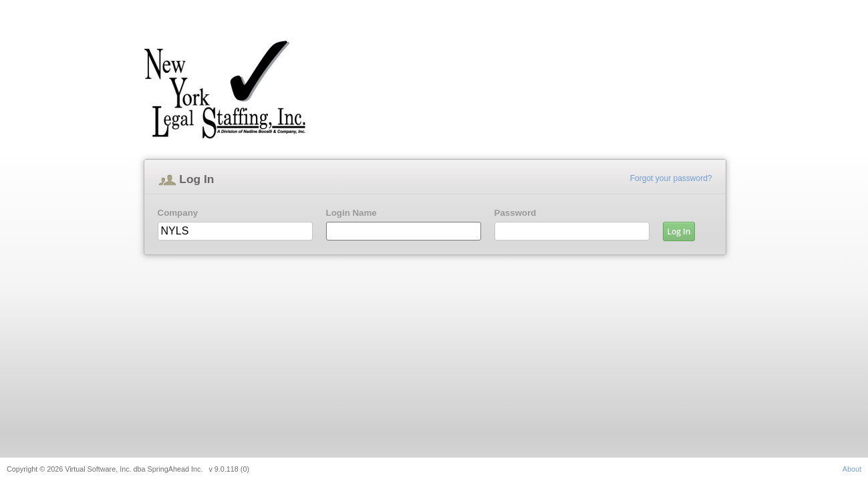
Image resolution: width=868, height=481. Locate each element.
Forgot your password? (671, 178)
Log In (679, 231)
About (852, 469)
